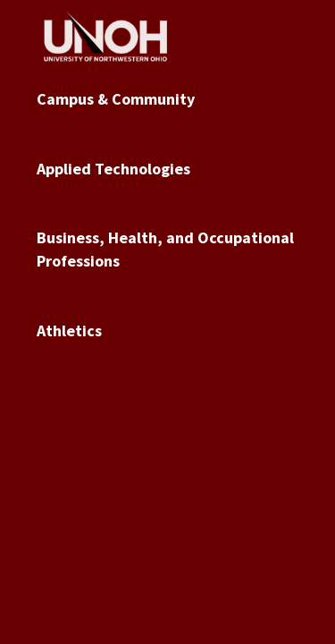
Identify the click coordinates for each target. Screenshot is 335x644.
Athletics (69, 330)
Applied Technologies (113, 169)
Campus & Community (116, 99)
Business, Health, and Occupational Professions (165, 249)
